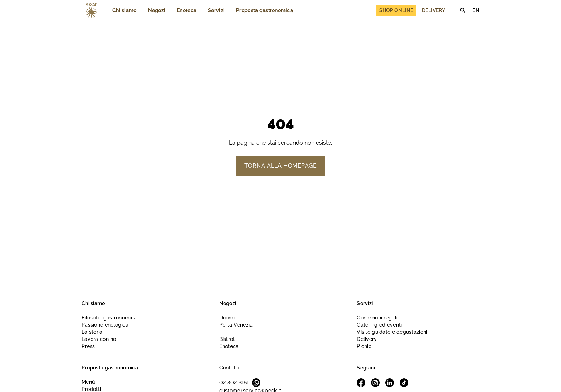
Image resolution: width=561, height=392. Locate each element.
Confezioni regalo (378, 318)
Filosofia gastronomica (109, 318)
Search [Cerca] (463, 10)
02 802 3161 (234, 383)
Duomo (228, 318)
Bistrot (227, 339)
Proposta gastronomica (265, 10)
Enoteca (187, 10)
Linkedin (390, 383)
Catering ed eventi (379, 325)
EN (476, 10)
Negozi (157, 10)
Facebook (361, 383)
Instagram (375, 383)
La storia (92, 332)
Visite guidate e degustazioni (392, 332)
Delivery (433, 10)
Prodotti (91, 389)
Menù (88, 382)
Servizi (216, 10)
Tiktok (404, 383)
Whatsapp (256, 383)
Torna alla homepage (280, 166)
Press (88, 346)
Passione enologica (105, 325)
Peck (91, 10)
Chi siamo (125, 10)
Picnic (364, 346)
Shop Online (396, 10)
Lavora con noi (99, 339)
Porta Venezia (236, 325)
